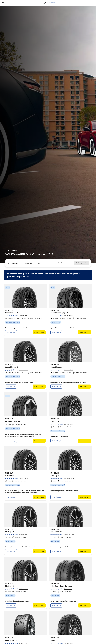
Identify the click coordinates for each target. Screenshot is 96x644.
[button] (19, 263)
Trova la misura (39, 332)
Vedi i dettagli (11, 332)
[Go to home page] (50, 3)
